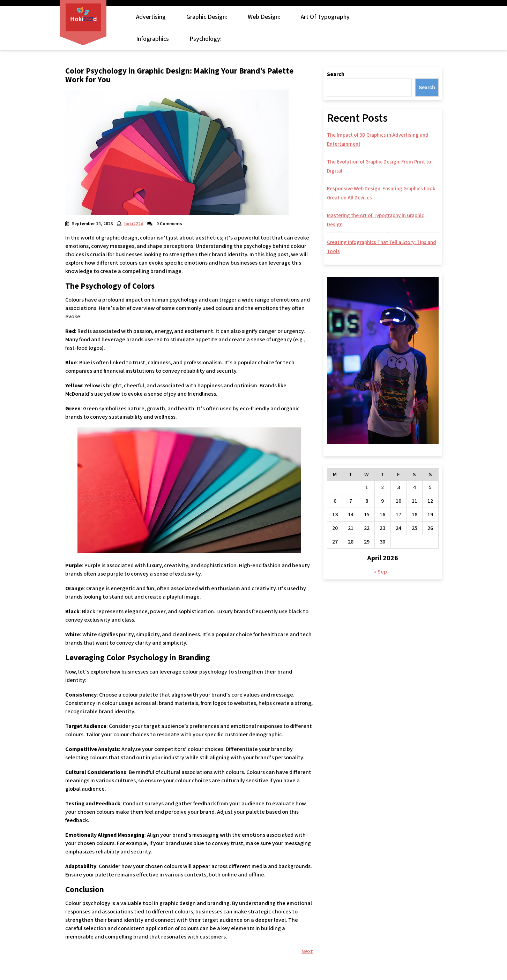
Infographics (152, 39)
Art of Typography (325, 17)
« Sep (381, 572)
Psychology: (206, 39)
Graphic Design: (207, 17)
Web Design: (264, 17)
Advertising (151, 17)
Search (336, 74)
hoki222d (134, 224)
